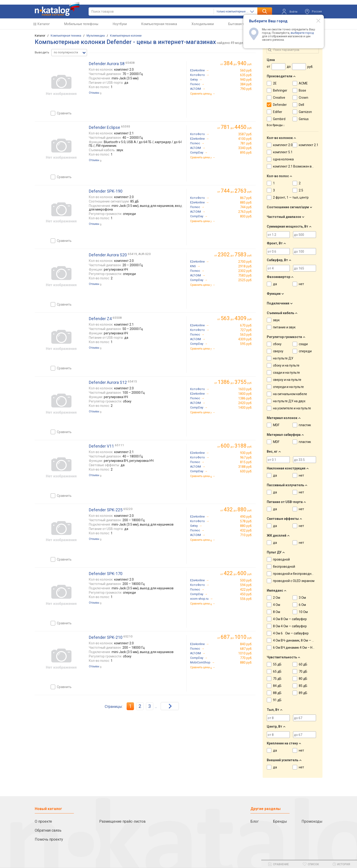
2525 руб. (245, 280)
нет (301, 284)
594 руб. (246, 585)
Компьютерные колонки (126, 36)
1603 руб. (245, 389)
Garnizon (305, 112)
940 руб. (246, 80)
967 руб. (246, 457)
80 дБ (303, 679)
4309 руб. (245, 339)
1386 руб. (245, 398)
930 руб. (246, 453)
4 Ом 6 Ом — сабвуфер (291, 633)
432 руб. (246, 530)
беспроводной (284, 567)
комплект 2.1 (309, 145)
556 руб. (246, 599)
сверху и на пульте (287, 380)
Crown (303, 98)
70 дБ (303, 671)
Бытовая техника (241, 24)
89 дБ (303, 693)
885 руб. (246, 203)
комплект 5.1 (283, 152)
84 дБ (277, 686)
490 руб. (246, 517)
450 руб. (246, 594)
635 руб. (246, 75)
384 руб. (246, 84)
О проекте (43, 821)
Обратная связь (48, 830)
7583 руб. (245, 275)
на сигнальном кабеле (290, 394)
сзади (303, 344)
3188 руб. (245, 467)
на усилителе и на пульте (292, 408)
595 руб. (246, 344)
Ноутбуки (120, 24)
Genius (304, 119)
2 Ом (277, 598)
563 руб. (246, 335)
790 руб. (246, 89)
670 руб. (246, 325)
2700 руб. (245, 262)
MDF (276, 425)
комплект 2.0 (283, 145)
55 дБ (277, 664)
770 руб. (246, 658)
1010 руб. (245, 653)
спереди (305, 351)
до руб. (238, 63)
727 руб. (246, 330)
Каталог (44, 24)
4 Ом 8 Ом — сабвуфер (290, 619)
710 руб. (246, 535)
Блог (255, 821)
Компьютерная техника (159, 24)
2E (275, 83)
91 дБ (277, 700)
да (275, 284)
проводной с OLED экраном (294, 581)
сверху (278, 351)
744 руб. (246, 207)
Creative (279, 98)
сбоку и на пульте (286, 365)
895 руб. (246, 153)
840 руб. (246, 644)
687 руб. (246, 649)
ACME (303, 83)
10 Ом (303, 612)
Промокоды (312, 821)
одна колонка (283, 159)
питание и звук (284, 327)
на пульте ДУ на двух (289, 401)
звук (276, 320)
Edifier (278, 112)
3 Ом (302, 598)
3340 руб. (245, 148)
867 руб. (246, 198)
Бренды (280, 821)
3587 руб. (245, 134)
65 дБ (277, 671)
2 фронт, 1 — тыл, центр (291, 197)
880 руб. (246, 526)
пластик (305, 425)
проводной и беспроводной (294, 574)
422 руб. (246, 590)
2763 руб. (245, 212)
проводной (281, 559)
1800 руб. (245, 394)
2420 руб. (245, 403)
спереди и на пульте (288, 387)
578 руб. (246, 521)
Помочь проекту (49, 839)
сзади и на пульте (286, 373)
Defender (280, 105)
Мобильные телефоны (81, 24)
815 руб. (246, 462)
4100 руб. (245, 139)
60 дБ (303, 664)
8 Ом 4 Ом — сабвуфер (290, 626)
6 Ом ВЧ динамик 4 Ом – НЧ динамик (301, 648)
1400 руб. (245, 408)
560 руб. (246, 70)
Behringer (280, 90)
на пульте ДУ (283, 358)
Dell (301, 105)
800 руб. (246, 216)
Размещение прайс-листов (122, 821)
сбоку (277, 344)
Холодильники (203, 24)
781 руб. (246, 143)
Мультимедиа (96, 36)
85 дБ (303, 686)
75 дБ (277, 679)
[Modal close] (316, 20)
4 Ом (277, 605)
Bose (302, 90)
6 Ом (302, 605)
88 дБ (277, 693)
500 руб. (246, 580)
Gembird (279, 119)
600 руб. (246, 471)
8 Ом (277, 612)
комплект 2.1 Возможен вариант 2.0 (300, 166)
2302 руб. (245, 271)
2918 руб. (245, 266)
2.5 (301, 190)
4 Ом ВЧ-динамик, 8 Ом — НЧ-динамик (302, 640)
